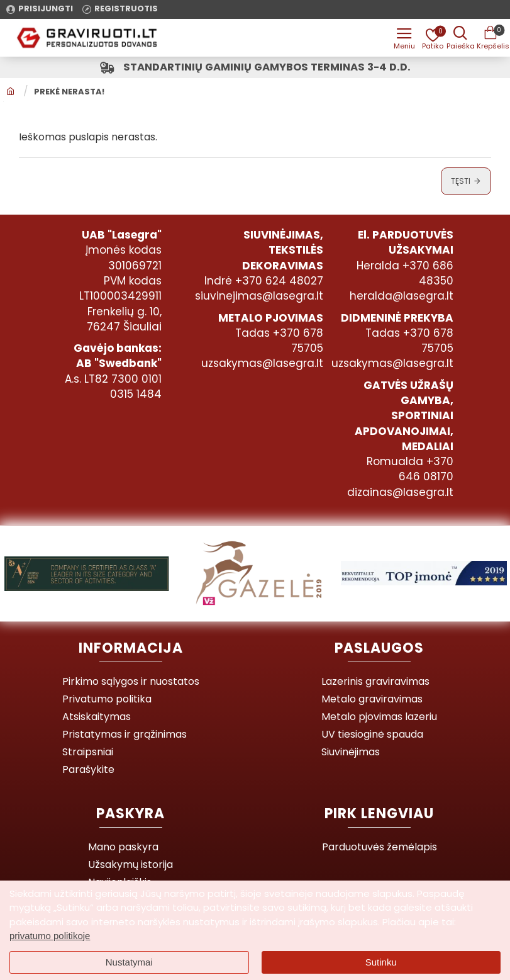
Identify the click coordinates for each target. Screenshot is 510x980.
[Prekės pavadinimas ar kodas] (460, 38)
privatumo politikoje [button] (50, 936)
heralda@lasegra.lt (402, 297)
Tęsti (461, 182)
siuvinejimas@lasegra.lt (259, 297)
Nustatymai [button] (129, 962)
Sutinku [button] (381, 962)
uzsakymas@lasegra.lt (262, 364)
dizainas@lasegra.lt (400, 493)
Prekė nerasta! (69, 93)
